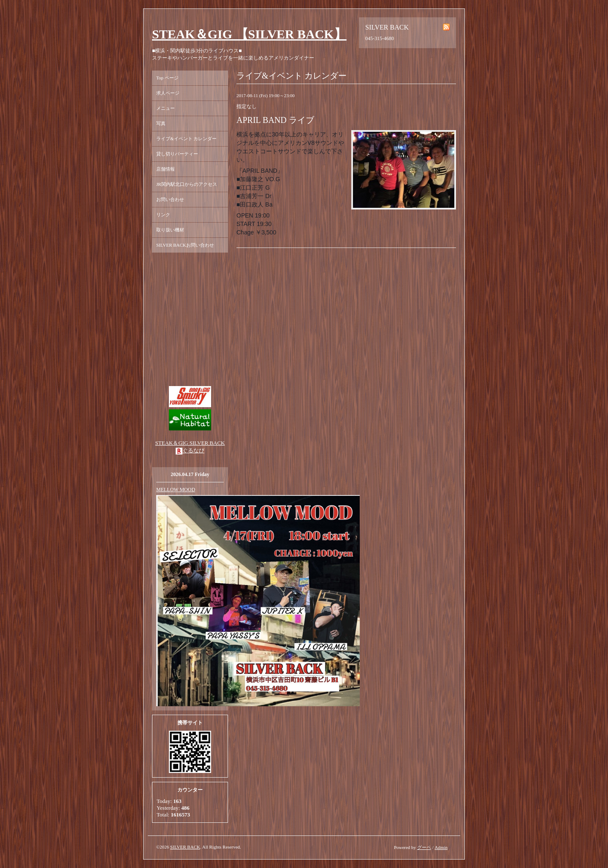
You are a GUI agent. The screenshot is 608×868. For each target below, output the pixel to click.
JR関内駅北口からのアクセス (187, 184)
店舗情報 (166, 169)
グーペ (424, 847)
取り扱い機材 (170, 230)
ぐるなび (193, 450)
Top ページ (167, 78)
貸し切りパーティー (177, 154)
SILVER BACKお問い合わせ (185, 245)
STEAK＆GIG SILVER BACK (190, 443)
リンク (163, 215)
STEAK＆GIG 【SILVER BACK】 (249, 34)
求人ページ (168, 93)
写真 (161, 123)
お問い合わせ (170, 199)
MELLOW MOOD (176, 490)
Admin (441, 847)
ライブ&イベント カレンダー (186, 139)
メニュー (166, 108)
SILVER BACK (185, 847)
